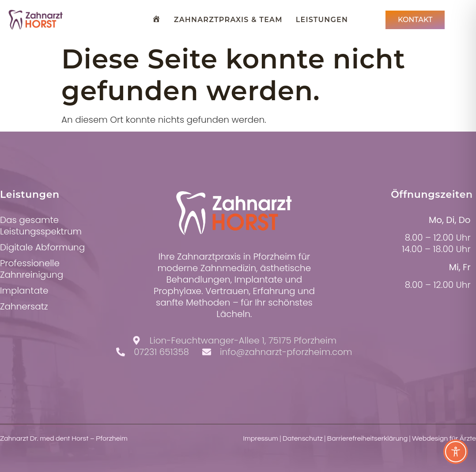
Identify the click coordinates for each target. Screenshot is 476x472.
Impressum (261, 438)
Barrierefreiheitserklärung (368, 438)
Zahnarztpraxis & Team (228, 20)
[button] (19, 453)
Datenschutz (303, 438)
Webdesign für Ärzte (444, 438)
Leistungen (322, 20)
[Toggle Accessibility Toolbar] (456, 452)
